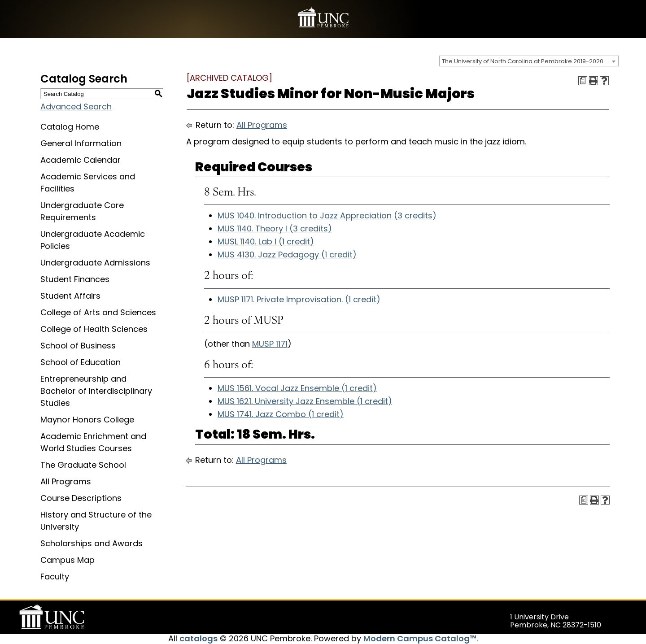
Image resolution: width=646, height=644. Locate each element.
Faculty (55, 577)
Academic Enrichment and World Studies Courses (93, 442)
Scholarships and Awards (92, 543)
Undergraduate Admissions (95, 263)
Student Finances (75, 279)
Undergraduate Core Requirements (82, 211)
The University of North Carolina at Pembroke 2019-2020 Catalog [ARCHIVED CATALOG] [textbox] (530, 61)
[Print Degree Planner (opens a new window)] (583, 81)
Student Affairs (70, 296)
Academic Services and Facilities (88, 183)
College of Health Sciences (94, 329)
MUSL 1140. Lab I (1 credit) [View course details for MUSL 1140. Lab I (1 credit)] (266, 241)
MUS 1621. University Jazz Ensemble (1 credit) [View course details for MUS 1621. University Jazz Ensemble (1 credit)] (305, 401)
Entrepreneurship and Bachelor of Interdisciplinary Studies (96, 391)
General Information (81, 143)
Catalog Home (70, 127)
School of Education (81, 362)
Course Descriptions (81, 498)
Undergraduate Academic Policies (93, 240)
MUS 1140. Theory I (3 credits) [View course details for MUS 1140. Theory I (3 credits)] (275, 228)
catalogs (199, 638)
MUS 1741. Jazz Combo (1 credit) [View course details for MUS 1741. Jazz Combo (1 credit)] (281, 414)
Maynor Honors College (87, 420)
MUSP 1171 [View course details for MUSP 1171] (270, 344)
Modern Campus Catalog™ (420, 638)
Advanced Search (76, 107)
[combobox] (529, 61)
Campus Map (68, 560)
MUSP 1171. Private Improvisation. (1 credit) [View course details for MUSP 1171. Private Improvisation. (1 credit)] (299, 299)
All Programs (66, 481)
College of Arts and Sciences (98, 312)
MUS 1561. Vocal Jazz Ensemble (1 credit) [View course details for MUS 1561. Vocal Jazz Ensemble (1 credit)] (297, 388)
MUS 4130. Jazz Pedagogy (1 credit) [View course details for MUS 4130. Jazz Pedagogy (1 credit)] (287, 255)
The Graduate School (83, 465)
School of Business (78, 346)
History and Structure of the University (96, 521)
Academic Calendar (81, 160)
